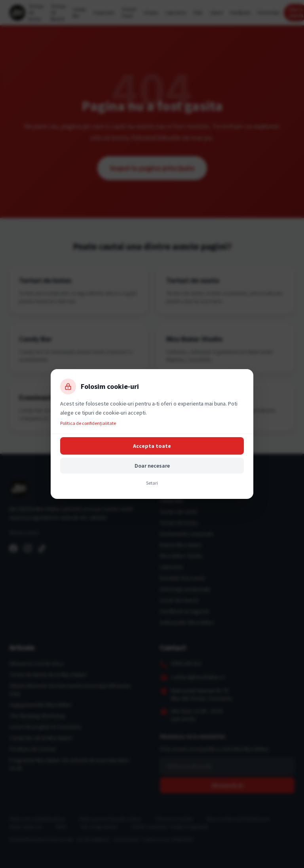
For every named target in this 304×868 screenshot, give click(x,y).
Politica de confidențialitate (88, 423)
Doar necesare (152, 466)
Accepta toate (152, 446)
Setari (152, 483)
